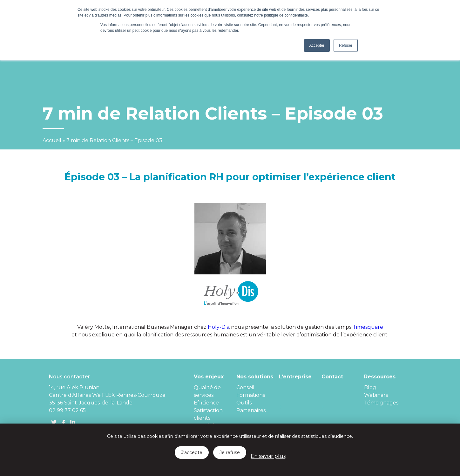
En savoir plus (268, 456)
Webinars (376, 395)
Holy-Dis (218, 327)
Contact (332, 377)
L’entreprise (295, 377)
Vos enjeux (209, 377)
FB (63, 422)
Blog (370, 387)
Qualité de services (207, 391)
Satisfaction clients (208, 414)
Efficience (206, 403)
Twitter (54, 422)
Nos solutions (255, 377)
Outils (244, 403)
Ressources (380, 377)
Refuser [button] (346, 45)
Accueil (52, 140)
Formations (251, 395)
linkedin (73, 422)
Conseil (245, 387)
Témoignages (381, 403)
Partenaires (251, 410)
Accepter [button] (317, 45)
